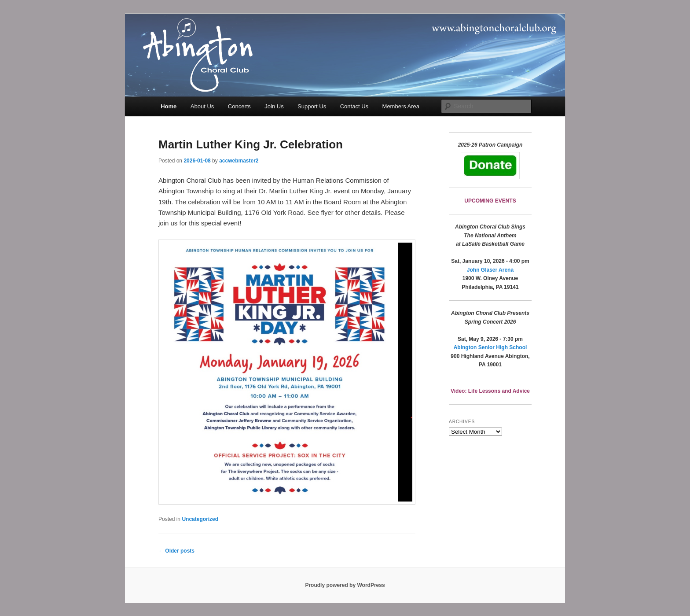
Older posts (176, 551)
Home (169, 106)
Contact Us (354, 106)
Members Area (401, 106)
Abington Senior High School (490, 347)
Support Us (312, 106)
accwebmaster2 (239, 161)
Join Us (274, 106)
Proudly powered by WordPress (345, 585)
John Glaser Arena (490, 270)
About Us (202, 106)
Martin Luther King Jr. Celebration (251, 144)
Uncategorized (200, 519)
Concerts (239, 106)
